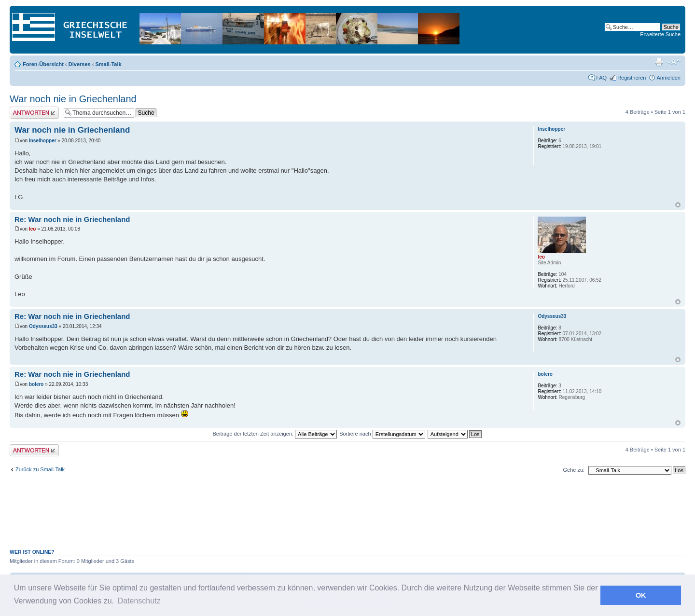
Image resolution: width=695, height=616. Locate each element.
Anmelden (668, 78)
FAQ (601, 78)
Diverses (80, 64)
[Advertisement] (347, 517)
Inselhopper (43, 141)
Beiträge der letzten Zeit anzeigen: (275, 434)
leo (32, 229)
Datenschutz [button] (139, 601)
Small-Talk (108, 64)
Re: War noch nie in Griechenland (72, 219)
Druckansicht (659, 62)
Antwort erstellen (34, 113)
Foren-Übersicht (43, 64)
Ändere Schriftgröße (674, 62)
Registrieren (632, 78)
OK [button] (641, 595)
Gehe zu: (574, 470)
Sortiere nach (382, 434)
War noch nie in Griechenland (73, 99)
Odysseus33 (43, 326)
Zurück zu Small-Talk (40, 469)
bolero (36, 384)
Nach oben (678, 205)
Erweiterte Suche (660, 34)
